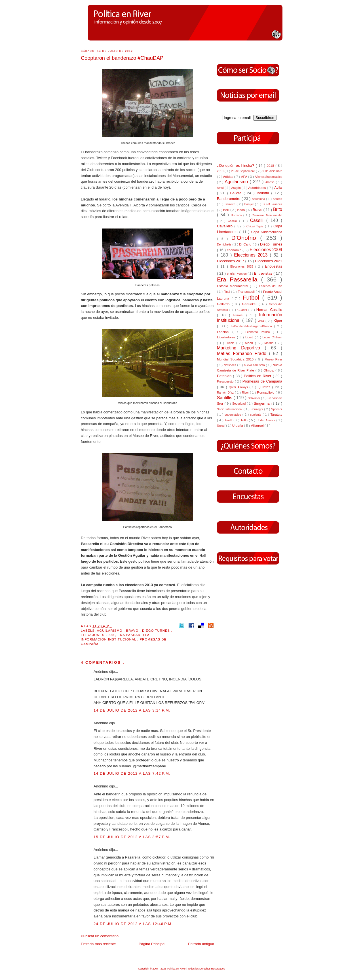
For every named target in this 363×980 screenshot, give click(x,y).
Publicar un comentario (100, 936)
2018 (271, 166)
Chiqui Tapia (256, 226)
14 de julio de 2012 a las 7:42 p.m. (132, 773)
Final (227, 292)
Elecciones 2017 (231, 261)
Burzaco (237, 215)
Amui (221, 188)
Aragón (236, 188)
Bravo (133, 631)
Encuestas (274, 266)
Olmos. (269, 370)
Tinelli (229, 420)
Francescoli (247, 292)
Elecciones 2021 (269, 261)
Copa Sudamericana (267, 232)
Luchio (231, 343)
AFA (245, 177)
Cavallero (226, 226)
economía (235, 250)
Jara (262, 321)
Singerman (263, 403)
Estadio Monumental (233, 286)
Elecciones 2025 (243, 267)
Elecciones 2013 (252, 255)
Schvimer (255, 398)
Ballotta (264, 193)
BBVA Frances (272, 204)
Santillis (225, 398)
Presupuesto (226, 382)
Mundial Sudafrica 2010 (236, 359)
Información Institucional (109, 639)
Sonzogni (257, 409)
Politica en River (258, 376)
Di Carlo (246, 244)
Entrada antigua (201, 944)
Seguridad (239, 404)
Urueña (238, 425)
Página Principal (152, 944)
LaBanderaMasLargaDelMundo (252, 326)
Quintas (265, 387)
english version (237, 274)
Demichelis (225, 245)
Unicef (221, 426)
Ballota (237, 193)
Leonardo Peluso (259, 332)
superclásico (234, 415)
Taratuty (276, 414)
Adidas (228, 177)
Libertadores (227, 337)
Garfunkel (250, 304)
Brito (278, 209)
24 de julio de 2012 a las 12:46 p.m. (133, 924)
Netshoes (231, 365)
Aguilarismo (110, 631)
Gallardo (224, 304)
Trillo (245, 420)
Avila (278, 188)
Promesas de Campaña (262, 381)
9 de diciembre (272, 171)
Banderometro (229, 199)
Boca (242, 210)
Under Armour (266, 420)
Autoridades (258, 188)
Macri (250, 343)
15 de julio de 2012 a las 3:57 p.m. (132, 837)
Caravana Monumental (267, 215)
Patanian (225, 376)
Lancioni (225, 332)
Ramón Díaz (226, 393)
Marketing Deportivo (241, 348)
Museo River (274, 359)
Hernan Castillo (269, 310)
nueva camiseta (255, 365)
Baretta (277, 199)
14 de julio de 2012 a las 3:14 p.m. (132, 710)
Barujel (250, 204)
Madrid (270, 343)
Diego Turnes (157, 631)
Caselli (258, 220)
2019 (221, 171)
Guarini (243, 310)
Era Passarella (134, 635)
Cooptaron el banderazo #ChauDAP (122, 58)
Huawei (240, 315)
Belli (227, 210)
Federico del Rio (271, 286)
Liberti (250, 337)
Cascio (233, 221)
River (246, 393)
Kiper (278, 321)
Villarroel (258, 425)
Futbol (253, 297)
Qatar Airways (239, 387)
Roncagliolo (266, 392)
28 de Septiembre (243, 171)
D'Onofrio (246, 238)
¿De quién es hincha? (236, 166)
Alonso (271, 182)
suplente (256, 415)
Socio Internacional (230, 409)
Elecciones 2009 (98, 635)
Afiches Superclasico (269, 177)
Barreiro (231, 204)
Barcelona (259, 199)
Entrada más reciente (98, 944)
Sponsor (277, 409)
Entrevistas (264, 273)
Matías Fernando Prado (243, 354)
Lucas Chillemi (272, 337)
